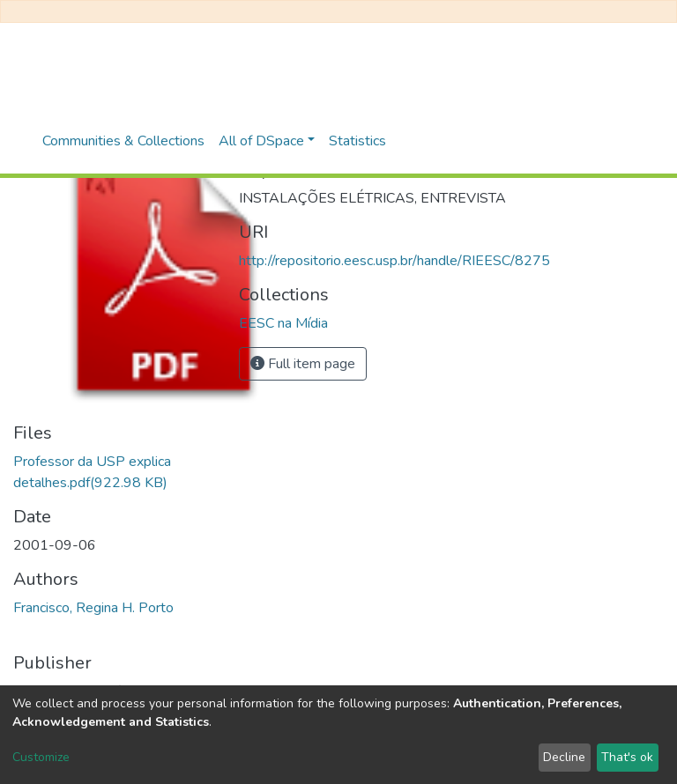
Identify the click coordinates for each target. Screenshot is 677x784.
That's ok (627, 757)
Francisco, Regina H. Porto (93, 608)
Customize (41, 757)
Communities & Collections (123, 141)
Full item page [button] (303, 364)
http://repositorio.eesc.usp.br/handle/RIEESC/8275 (394, 261)
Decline (564, 757)
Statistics (357, 141)
